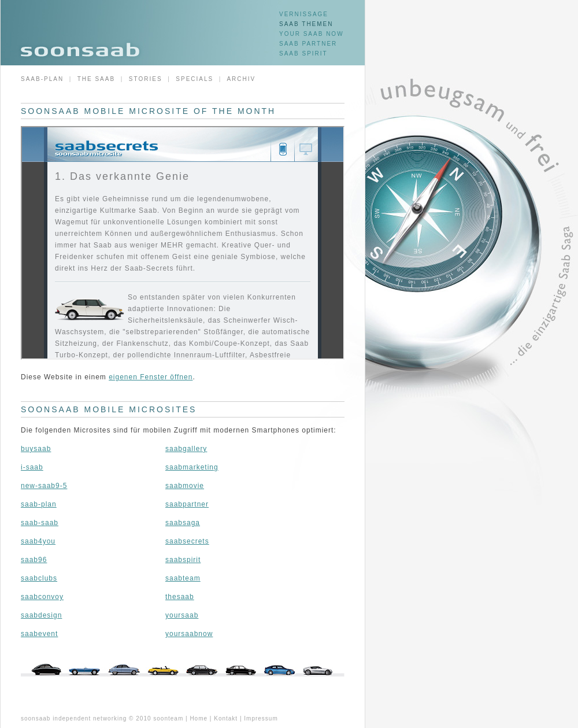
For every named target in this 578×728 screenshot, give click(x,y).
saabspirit (183, 560)
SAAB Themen (306, 24)
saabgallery (186, 449)
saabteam (183, 578)
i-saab (32, 467)
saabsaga (183, 523)
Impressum (261, 718)
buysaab (36, 449)
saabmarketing (192, 467)
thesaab (180, 597)
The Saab (96, 79)
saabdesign (41, 615)
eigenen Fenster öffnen (151, 377)
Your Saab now (312, 34)
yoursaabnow (189, 634)
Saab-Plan (42, 79)
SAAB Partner (308, 44)
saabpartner (187, 504)
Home (199, 718)
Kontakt (226, 718)
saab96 (34, 560)
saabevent (39, 634)
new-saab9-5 (44, 486)
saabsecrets (187, 541)
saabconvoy (42, 597)
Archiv (241, 79)
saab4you (38, 541)
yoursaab (182, 615)
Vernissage (304, 14)
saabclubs (39, 578)
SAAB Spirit (303, 53)
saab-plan (39, 504)
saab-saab (40, 523)
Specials (194, 79)
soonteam (168, 718)
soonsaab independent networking (74, 718)
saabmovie (185, 486)
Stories (146, 79)
